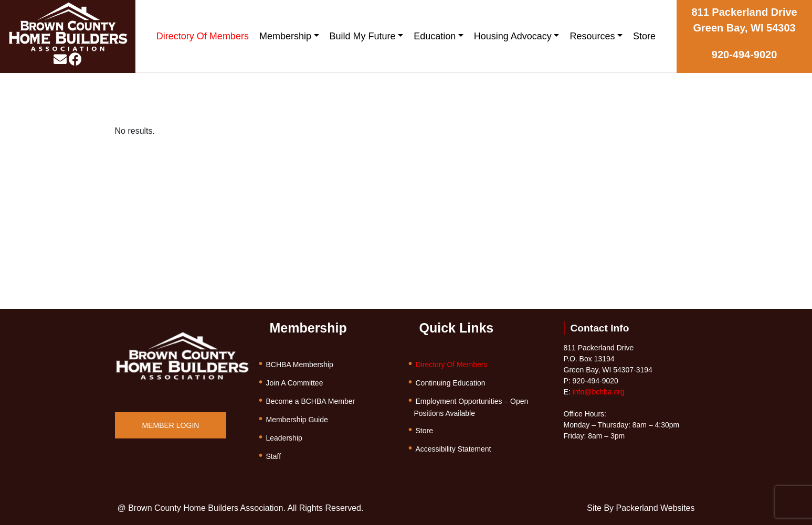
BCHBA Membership (300, 365)
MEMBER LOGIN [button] (171, 425)
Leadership (284, 438)
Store (644, 36)
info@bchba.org (599, 392)
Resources (592, 36)
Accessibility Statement (454, 449)
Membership (285, 36)
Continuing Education (451, 383)
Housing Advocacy (513, 36)
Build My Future (363, 36)
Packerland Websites (656, 508)
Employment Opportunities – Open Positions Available (471, 407)
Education (435, 36)
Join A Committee (295, 383)
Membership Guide (297, 420)
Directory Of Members (203, 36)
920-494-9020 (745, 55)
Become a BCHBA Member (311, 401)
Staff (274, 456)
